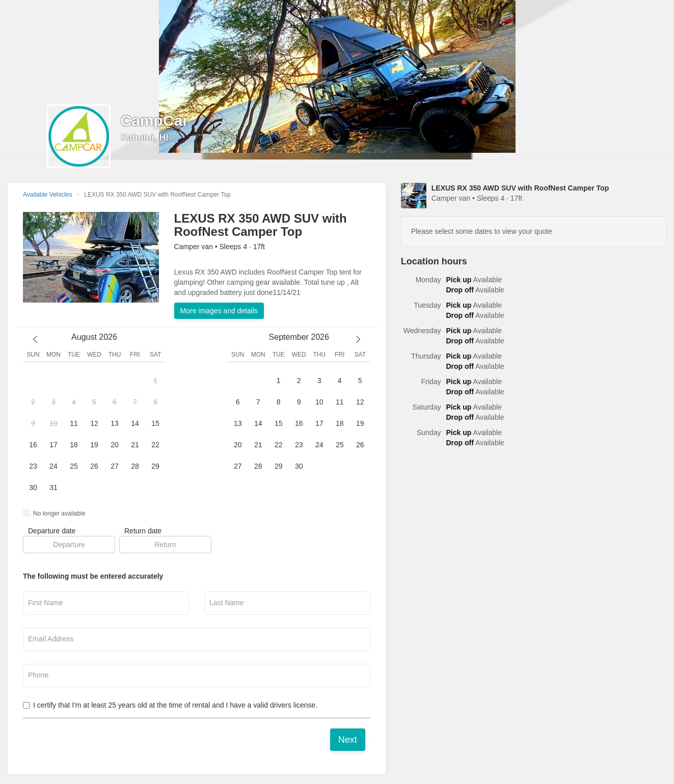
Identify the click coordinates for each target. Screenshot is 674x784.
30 (33, 488)
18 (74, 445)
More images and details (219, 311)
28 (135, 466)
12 (94, 423)
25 (74, 466)
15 (155, 423)
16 (33, 445)
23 (33, 466)
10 (53, 423)
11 (74, 423)
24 (53, 466)
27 (115, 466)
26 (94, 466)
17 (53, 445)
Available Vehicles (48, 195)
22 (155, 445)
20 (115, 445)
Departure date (52, 531)
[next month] (358, 339)
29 (155, 466)
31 (53, 488)
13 (115, 423)
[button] (94, 435)
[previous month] (35, 339)
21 (135, 445)
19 (94, 445)
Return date (143, 531)
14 (135, 423)
